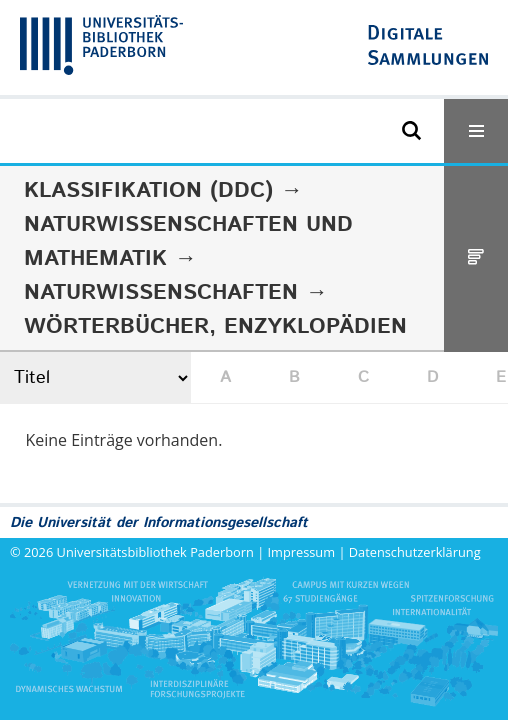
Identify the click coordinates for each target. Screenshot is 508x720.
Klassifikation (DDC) (148, 191)
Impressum (302, 552)
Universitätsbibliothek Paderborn (155, 552)
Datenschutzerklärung (415, 552)
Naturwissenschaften (161, 293)
